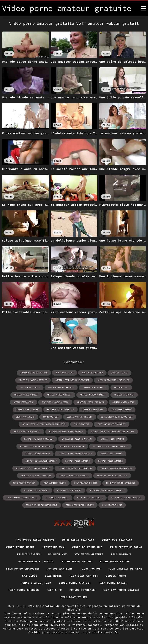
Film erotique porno (126, 547)
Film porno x (121, 554)
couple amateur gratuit (80, 417)
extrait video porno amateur (116, 468)
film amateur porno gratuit (126, 498)
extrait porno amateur (38, 454)
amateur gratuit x (30, 387)
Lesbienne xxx (53, 547)
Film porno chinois (24, 590)
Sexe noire (53, 576)
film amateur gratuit (57, 498)
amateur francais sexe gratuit (72, 380)
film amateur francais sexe (22, 498)
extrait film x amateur (72, 446)
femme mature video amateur (112, 476)
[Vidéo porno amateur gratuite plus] (143, 8)
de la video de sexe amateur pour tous (44, 424)
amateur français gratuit (33, 380)
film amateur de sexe (86, 483)
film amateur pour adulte (80, 505)
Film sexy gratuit (84, 576)
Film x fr (54, 590)
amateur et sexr (65, 373)
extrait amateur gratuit (27, 432)
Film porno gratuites (23, 569)
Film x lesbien (29, 554)
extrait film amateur (112, 439)
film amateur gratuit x (90, 498)
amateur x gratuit (124, 395)
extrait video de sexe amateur (75, 468)
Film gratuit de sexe (125, 569)
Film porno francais (78, 540)
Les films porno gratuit (35, 540)
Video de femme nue (87, 547)
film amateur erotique (69, 490)
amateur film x (119, 373)
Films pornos (90, 569)
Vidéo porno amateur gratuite (56, 632)
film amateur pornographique (42, 505)
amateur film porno (92, 373)
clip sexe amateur (122, 410)
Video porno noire (20, 547)
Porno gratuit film (36, 583)
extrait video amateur (110, 461)
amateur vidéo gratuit (26, 395)
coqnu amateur (51, 417)
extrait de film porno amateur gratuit (113, 432)
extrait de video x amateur (77, 439)
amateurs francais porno (55, 402)
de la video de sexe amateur (117, 417)
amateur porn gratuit (94, 387)
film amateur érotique (36, 490)
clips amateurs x (25, 417)
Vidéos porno (116, 576)
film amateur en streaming (121, 483)
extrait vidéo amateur (77, 461)
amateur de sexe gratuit (34, 373)
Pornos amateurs (60, 569)
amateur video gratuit (59, 395)
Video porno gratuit (75, 583)
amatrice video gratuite (61, 410)
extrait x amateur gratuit (74, 476)
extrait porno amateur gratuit (75, 454)
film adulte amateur (24, 483)
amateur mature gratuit (61, 387)
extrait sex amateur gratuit (41, 461)
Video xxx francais (117, 540)
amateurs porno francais (91, 402)
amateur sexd (121, 387)
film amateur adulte (55, 483)
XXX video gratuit (89, 554)
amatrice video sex (93, 410)
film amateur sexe (112, 505)
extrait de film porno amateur (66, 432)
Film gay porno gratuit (121, 590)
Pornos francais (82, 590)
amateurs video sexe (124, 402)
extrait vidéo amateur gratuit (33, 468)
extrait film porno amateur (35, 446)
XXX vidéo (30, 576)
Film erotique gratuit (36, 561)
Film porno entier (113, 583)
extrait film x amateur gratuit (110, 446)
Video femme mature (77, 561)
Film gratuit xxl (74, 597)
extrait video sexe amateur (36, 476)
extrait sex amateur (112, 454)
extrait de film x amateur (39, 439)
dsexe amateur (82, 424)
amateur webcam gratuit (93, 395)
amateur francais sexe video (113, 380)
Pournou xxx (57, 554)
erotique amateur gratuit (112, 424)
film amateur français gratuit (107, 490)
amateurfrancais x (24, 402)
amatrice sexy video (28, 410)
